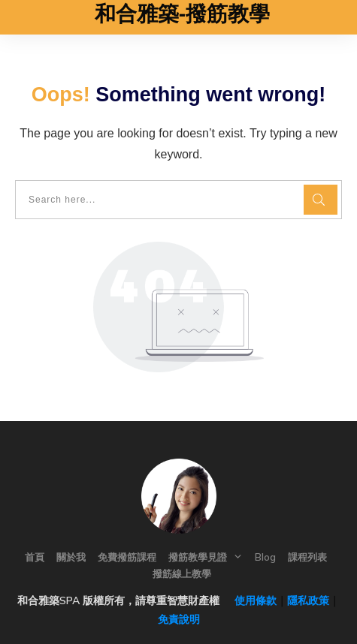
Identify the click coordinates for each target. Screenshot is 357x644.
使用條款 (250, 600)
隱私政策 (308, 600)
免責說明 (179, 619)
